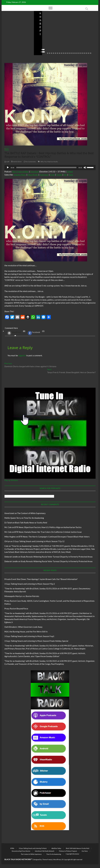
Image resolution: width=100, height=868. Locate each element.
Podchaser (44, 175)
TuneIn (59, 175)
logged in (22, 355)
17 (79, 53)
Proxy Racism (84, 33)
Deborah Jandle (11, 557)
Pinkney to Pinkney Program (68, 851)
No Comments (11, 48)
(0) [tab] (15, 333)
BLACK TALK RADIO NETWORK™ (18, 859)
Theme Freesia (47, 859)
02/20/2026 (17, 44)
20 (85, 53)
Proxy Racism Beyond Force (16, 609)
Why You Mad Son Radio (49, 162)
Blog (11, 23)
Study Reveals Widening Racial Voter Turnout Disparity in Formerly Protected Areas (57, 557)
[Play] (8, 168)
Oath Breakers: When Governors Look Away (23, 627)
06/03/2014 (16, 162)
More (71, 175)
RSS (65, 175)
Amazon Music (20, 175)
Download (35, 172)
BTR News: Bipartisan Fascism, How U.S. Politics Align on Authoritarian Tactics (48, 527)
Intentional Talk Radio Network (45, 851)
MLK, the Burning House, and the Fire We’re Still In (26, 632)
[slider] (46, 168)
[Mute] (85, 168)
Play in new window (21, 172)
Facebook (34, 333)
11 (67, 53)
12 (69, 53)
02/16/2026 (41, 48)
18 (81, 53)
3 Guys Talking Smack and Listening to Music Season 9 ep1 (29, 636)
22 (89, 53)
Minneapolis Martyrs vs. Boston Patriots (81, 39)
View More (10, 52)
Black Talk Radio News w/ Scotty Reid (31, 523)
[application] (50, 168)
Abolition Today (56, 848)
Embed (70, 172)
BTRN (16, 23)
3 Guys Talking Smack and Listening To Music (47, 29)
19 (83, 53)
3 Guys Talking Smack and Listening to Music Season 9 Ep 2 (50, 37)
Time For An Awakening (34, 518)
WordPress (14, 333)
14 (73, 53)
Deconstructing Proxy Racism (21, 851)
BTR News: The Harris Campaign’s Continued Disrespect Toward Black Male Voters (54, 537)
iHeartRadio (33, 175)
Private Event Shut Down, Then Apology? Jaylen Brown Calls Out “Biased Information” (17, 34)
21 (87, 53)
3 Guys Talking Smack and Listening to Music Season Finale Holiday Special (36, 641)
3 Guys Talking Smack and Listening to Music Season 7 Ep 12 (39, 541)
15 (75, 53)
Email (52, 175)
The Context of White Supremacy (31, 513)
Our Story (85, 851)
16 (77, 53)
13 (71, 53)
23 (91, 53)
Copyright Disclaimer (72, 854)
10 (65, 53)
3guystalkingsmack (45, 44)
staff (7, 44)
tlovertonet (9, 513)
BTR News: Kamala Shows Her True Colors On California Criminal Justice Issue (48, 532)
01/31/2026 (82, 44)
